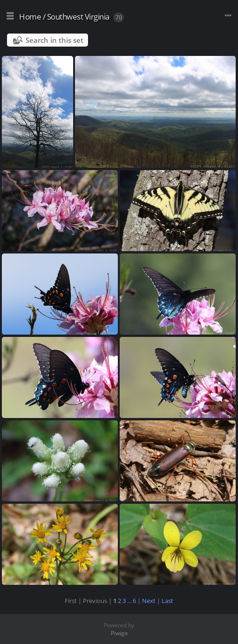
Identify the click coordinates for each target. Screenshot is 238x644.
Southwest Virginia (78, 17)
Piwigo (119, 633)
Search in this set (54, 40)
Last (167, 601)
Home (30, 17)
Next (149, 601)
